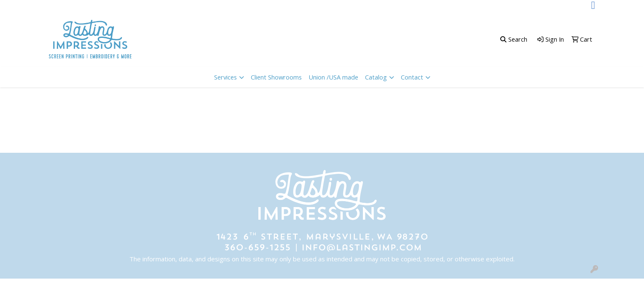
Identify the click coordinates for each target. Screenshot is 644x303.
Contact (412, 77)
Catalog (376, 77)
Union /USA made (333, 77)
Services (225, 77)
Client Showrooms (276, 77)
